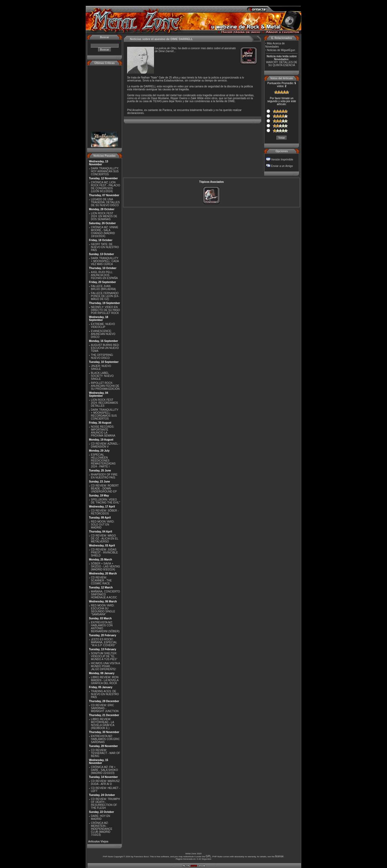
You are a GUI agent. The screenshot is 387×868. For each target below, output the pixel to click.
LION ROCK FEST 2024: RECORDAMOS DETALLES (104, 403)
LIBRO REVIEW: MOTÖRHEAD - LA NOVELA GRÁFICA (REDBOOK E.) (103, 724)
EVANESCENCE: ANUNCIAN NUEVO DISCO (103, 334)
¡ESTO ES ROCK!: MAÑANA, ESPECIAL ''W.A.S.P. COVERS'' (104, 642)
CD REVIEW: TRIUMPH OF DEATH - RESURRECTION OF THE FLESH (105, 803)
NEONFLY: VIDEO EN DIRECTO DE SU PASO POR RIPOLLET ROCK (105, 310)
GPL (209, 856)
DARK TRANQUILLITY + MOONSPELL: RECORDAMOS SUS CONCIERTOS (105, 414)
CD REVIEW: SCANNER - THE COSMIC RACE (101, 581)
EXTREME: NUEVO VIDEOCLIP (103, 326)
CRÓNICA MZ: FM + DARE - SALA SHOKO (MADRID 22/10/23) (104, 770)
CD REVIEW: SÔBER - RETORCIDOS (105, 512)
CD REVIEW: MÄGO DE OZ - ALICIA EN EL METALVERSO (104, 539)
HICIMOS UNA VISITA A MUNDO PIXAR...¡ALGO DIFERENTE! (105, 666)
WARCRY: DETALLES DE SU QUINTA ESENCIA (282, 64)
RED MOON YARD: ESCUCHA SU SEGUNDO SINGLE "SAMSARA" (103, 610)
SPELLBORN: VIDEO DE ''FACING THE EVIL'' (105, 501)
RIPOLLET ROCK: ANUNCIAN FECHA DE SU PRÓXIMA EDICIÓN (105, 386)
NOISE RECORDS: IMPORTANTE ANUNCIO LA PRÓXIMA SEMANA (103, 431)
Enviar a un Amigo (282, 166)
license (279, 856)
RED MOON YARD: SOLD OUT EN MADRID (103, 525)
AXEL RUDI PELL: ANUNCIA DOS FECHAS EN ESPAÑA (104, 275)
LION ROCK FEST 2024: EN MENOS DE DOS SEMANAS (104, 216)
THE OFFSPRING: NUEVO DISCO (102, 356)
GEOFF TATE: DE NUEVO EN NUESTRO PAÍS (105, 247)
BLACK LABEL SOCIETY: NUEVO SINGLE (102, 376)
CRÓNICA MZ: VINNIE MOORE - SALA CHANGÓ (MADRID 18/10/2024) (105, 232)
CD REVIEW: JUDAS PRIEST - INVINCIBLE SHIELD (104, 553)
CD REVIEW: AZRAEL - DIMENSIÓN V (105, 445)
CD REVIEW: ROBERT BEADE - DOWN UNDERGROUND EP (105, 489)
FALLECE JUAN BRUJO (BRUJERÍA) (103, 288)
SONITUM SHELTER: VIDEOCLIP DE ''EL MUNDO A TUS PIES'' (104, 656)
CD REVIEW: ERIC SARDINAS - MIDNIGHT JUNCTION (105, 708)
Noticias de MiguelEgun (281, 50)
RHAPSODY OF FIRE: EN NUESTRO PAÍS (104, 476)
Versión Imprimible (282, 160)
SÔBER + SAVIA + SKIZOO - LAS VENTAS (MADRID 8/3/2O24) (105, 567)
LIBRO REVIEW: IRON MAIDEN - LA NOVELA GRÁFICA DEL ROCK (105, 680)
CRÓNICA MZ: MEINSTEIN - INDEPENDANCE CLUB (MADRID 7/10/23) (101, 829)
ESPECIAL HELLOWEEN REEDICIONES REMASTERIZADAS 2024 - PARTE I (103, 461)
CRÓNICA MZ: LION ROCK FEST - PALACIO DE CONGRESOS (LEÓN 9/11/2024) (105, 187)
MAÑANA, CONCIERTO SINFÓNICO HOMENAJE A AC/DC (105, 594)
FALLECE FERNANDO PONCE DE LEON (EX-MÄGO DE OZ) (105, 296)
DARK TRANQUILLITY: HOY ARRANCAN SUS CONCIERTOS (105, 171)
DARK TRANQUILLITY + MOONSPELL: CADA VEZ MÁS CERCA (105, 261)
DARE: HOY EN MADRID (101, 817)
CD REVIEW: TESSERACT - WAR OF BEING (105, 753)
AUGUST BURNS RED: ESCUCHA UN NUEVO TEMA (105, 348)
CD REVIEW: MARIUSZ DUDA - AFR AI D (105, 783)
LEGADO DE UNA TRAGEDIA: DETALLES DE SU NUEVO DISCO (105, 202)
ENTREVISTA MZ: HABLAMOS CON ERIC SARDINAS (105, 739)
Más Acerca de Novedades (275, 45)
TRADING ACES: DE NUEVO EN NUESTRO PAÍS (105, 694)
